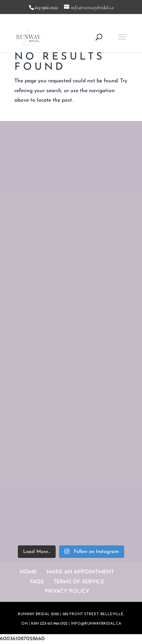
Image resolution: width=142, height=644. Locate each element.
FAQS (37, 582)
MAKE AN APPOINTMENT (80, 572)
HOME (28, 572)
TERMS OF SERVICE (79, 582)
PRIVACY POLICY (67, 591)
